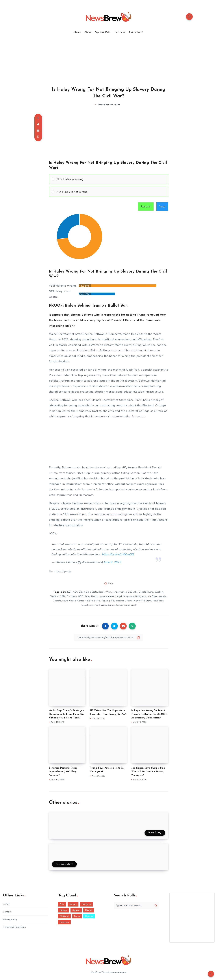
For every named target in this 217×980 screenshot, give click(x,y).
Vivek (134, 605)
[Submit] (156, 905)
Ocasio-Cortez (77, 601)
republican (158, 601)
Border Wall (105, 592)
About (6, 904)
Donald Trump (146, 592)
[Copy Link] (109, 637)
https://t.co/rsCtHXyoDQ (118, 554)
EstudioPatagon (119, 972)
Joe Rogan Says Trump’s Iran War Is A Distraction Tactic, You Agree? (148, 772)
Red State (146, 601)
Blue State (92, 592)
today (119, 605)
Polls (111, 584)
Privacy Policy (10, 919)
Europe (73, 904)
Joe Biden (153, 596)
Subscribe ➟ (136, 32)
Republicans (87, 605)
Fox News (72, 596)
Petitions (120, 32)
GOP (81, 596)
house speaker (107, 596)
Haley (87, 596)
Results (146, 207)
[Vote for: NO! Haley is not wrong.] (109, 192)
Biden (82, 592)
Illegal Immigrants (125, 596)
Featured (86, 904)
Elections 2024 (58, 596)
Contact (7, 912)
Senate (111, 605)
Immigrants (141, 596)
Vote (162, 207)
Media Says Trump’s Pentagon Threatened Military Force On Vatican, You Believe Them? (67, 714)
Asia (62, 904)
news (65, 601)
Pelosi (97, 601)
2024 (69, 592)
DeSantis (133, 592)
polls (112, 601)
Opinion (89, 916)
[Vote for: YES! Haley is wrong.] (109, 179)
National (64, 916)
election (159, 592)
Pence (105, 601)
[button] (111, 179)
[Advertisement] (109, 57)
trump (126, 605)
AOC (75, 592)
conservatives (120, 592)
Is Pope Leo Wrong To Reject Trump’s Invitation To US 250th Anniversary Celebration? (149, 714)
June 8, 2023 (112, 562)
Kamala (163, 596)
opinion (89, 601)
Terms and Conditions (14, 927)
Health (89, 910)
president (121, 601)
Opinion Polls (103, 32)
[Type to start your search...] (136, 905)
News (88, 32)
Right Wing (100, 605)
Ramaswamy (133, 601)
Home (77, 32)
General (76, 910)
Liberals (57, 601)
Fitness (63, 910)
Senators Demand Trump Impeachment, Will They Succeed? (63, 772)
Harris (94, 596)
